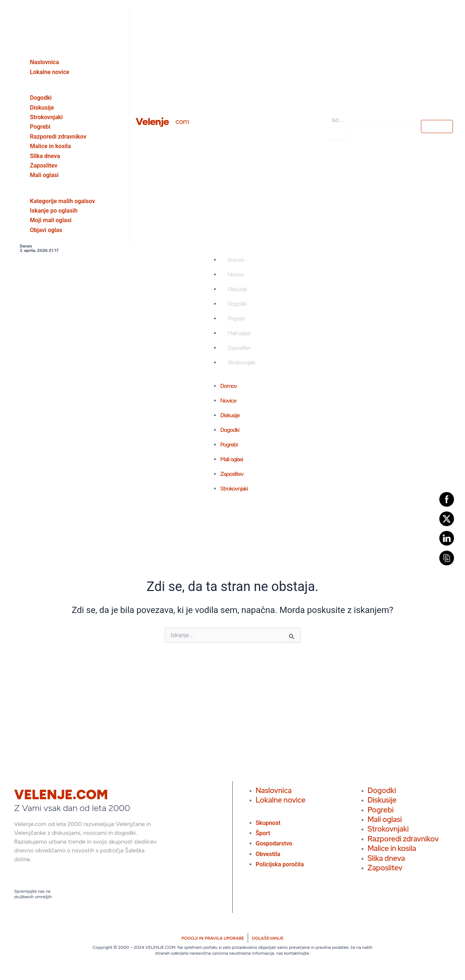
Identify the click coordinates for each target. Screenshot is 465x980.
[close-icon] (15, 16)
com (182, 121)
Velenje (152, 121)
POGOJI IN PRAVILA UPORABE (213, 938)
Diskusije (237, 289)
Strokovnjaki (241, 362)
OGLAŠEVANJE (268, 938)
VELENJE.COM (61, 795)
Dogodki (237, 304)
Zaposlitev (239, 348)
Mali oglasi (239, 333)
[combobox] (371, 120)
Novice (236, 274)
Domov (236, 260)
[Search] (337, 134)
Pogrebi (236, 318)
